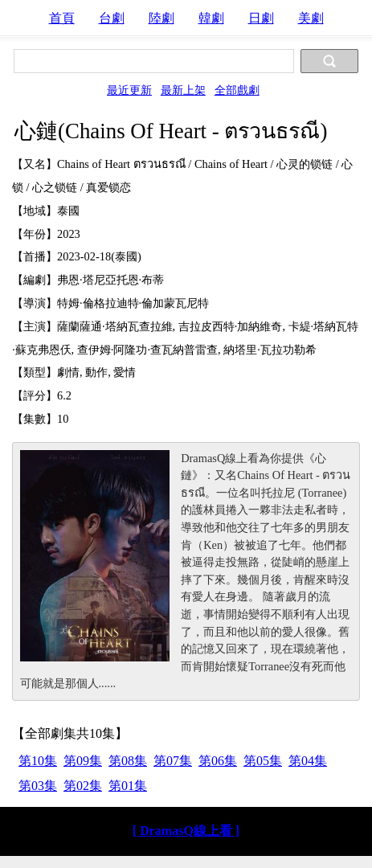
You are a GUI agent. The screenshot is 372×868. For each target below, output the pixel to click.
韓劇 (211, 18)
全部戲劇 (237, 90)
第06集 (218, 761)
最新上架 (183, 90)
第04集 (308, 761)
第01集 (128, 786)
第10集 (38, 761)
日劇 (261, 18)
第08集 (128, 761)
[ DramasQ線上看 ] (186, 831)
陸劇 (161, 18)
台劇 (112, 18)
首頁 (62, 18)
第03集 (38, 786)
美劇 (311, 18)
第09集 (83, 761)
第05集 (263, 761)
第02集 (83, 786)
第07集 (173, 761)
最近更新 (129, 90)
